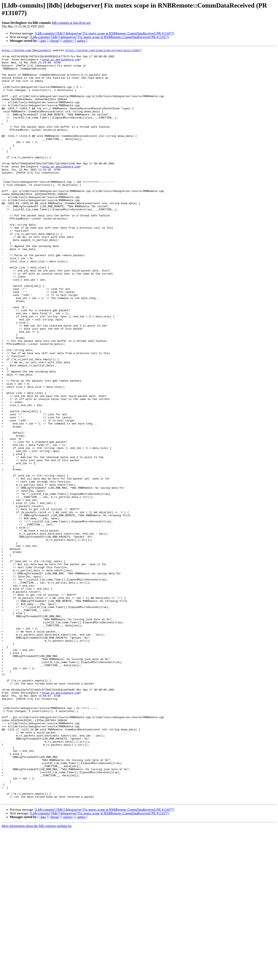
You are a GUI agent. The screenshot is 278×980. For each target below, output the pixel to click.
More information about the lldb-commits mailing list (37, 976)
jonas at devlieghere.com (60, 62)
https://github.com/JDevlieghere (26, 51)
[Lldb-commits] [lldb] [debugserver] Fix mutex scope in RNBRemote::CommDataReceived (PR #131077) (105, 33)
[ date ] (43, 41)
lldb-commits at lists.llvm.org (71, 23)
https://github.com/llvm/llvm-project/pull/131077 (103, 51)
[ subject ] (68, 41)
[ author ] (81, 41)
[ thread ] (55, 41)
